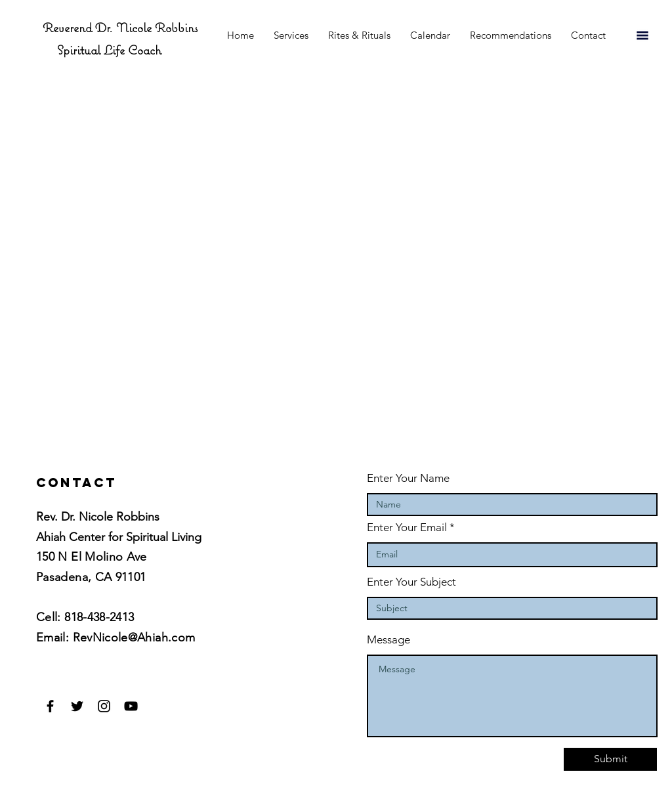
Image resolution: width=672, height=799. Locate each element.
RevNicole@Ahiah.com (134, 637)
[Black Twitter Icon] (77, 706)
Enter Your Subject (411, 582)
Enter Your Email (407, 528)
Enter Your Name (408, 478)
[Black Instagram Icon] (104, 706)
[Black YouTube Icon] (131, 706)
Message (388, 640)
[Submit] (610, 759)
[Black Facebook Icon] (50, 706)
